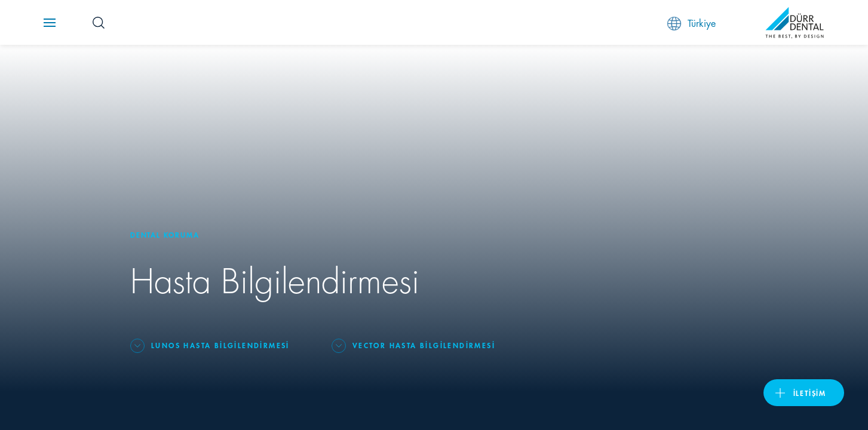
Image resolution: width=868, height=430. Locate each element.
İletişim (810, 393)
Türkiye (691, 23)
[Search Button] (99, 23)
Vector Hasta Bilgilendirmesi (424, 345)
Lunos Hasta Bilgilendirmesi (220, 345)
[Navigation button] (50, 23)
